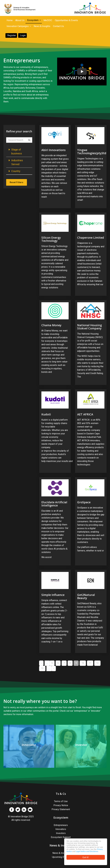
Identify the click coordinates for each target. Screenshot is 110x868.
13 (43, 668)
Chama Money (51, 325)
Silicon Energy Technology (51, 239)
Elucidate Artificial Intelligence (54, 504)
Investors (61, 833)
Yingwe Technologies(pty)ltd (92, 152)
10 (84, 663)
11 (91, 663)
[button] (19, 151)
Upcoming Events (61, 857)
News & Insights (61, 853)
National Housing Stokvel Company (90, 327)
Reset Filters (17, 182)
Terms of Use (61, 801)
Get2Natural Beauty (86, 596)
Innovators (61, 829)
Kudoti (46, 414)
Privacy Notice (72, 849)
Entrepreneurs (61, 825)
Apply (29, 140)
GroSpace (84, 502)
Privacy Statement (61, 809)
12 (98, 663)
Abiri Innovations (53, 150)
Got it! (86, 857)
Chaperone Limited (91, 238)
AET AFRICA (85, 414)
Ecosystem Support (61, 837)
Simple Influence (53, 595)
